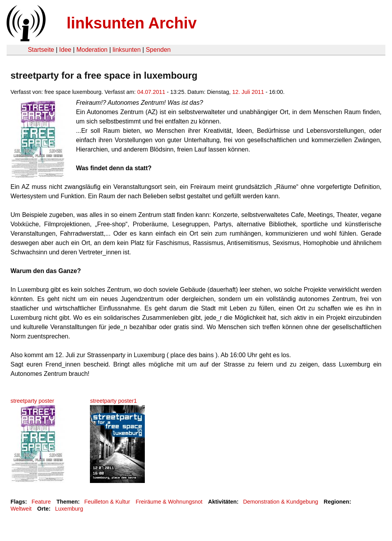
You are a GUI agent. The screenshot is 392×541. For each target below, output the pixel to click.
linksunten (127, 50)
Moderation (92, 50)
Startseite (41, 50)
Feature (41, 502)
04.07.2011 (151, 92)
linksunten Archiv (132, 23)
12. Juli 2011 (248, 92)
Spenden (158, 50)
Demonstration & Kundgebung (280, 502)
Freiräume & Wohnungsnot (169, 502)
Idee (65, 50)
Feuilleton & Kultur (107, 502)
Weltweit (21, 509)
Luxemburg (69, 509)
